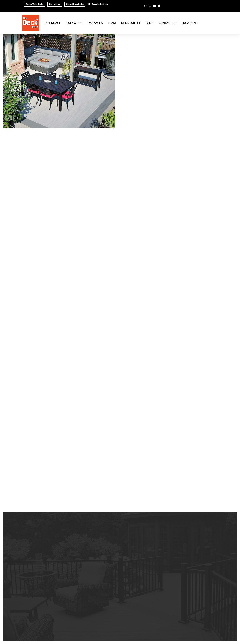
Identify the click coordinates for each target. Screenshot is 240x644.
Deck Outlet (131, 23)
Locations (189, 23)
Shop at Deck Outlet (75, 4)
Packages (95, 23)
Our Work (75, 23)
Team (112, 23)
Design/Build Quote (34, 4)
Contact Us (167, 23)
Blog (149, 23)
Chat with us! (55, 4)
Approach (53, 23)
